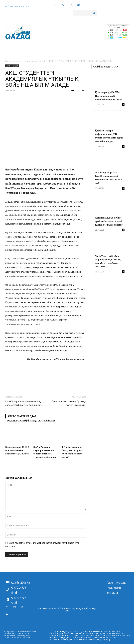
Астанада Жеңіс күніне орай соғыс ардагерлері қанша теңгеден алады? (109, 221)
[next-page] (48, 464)
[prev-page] (42, 464)
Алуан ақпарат (32, 61)
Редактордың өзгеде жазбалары (31, 421)
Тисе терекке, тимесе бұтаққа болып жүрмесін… (69, 403)
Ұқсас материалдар (22, 416)
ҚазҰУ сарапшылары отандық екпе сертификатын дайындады (24, 403)
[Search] (94, 13)
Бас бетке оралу (13, 61)
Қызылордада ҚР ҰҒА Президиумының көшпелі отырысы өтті (17, 450)
